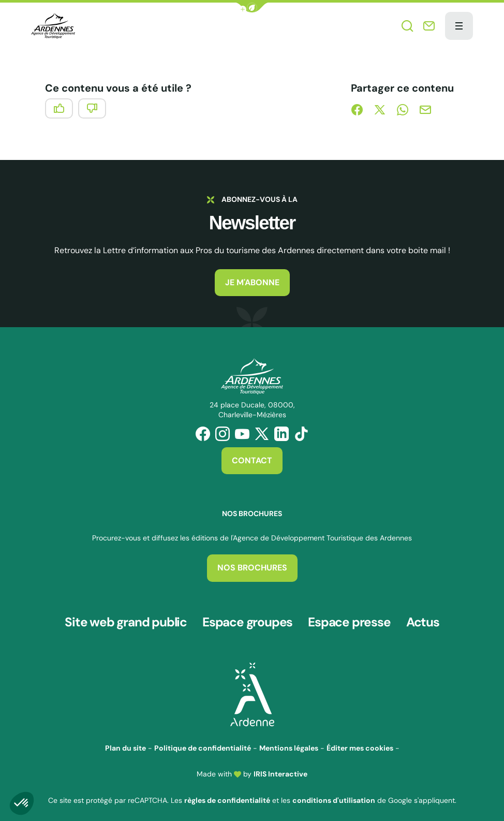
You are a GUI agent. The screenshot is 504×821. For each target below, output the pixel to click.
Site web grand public (126, 619)
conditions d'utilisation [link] (334, 794)
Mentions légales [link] (289, 742)
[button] (252, 8)
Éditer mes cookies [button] (360, 742)
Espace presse (350, 619)
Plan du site (125, 742)
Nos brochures (252, 568)
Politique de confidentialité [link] (203, 742)
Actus (423, 619)
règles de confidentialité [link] (227, 794)
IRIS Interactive (280, 768)
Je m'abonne (252, 282)
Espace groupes (248, 619)
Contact (252, 460)
